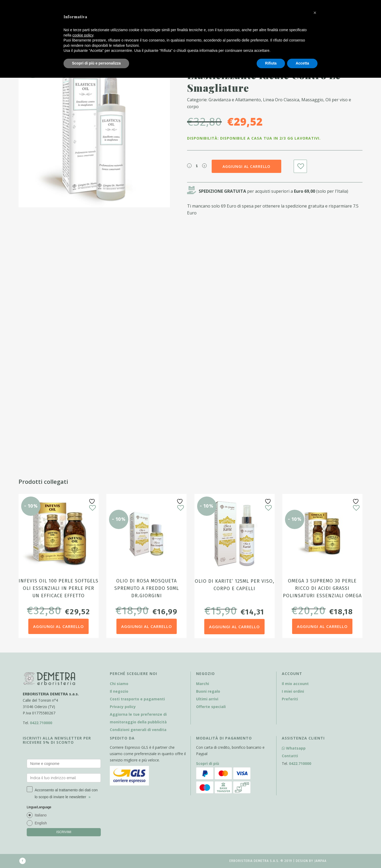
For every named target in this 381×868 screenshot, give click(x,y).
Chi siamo (119, 684)
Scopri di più (208, 763)
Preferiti (290, 699)
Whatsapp (294, 748)
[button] (315, 13)
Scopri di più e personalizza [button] (96, 63)
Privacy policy (123, 707)
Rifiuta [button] (271, 63)
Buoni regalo (208, 691)
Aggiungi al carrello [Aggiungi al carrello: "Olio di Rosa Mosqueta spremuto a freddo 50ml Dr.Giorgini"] (147, 626)
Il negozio (119, 691)
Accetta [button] (302, 63)
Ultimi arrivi (207, 699)
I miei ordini (293, 691)
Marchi (203, 684)
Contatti (290, 756)
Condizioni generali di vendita (138, 730)
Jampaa (320, 861)
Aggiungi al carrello (246, 166)
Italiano (41, 815)
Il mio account (295, 684)
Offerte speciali (211, 707)
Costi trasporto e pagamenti (137, 699)
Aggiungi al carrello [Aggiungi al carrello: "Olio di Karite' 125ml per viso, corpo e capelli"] (234, 627)
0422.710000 (41, 723)
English (41, 823)
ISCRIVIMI (64, 832)
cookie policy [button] (83, 35)
